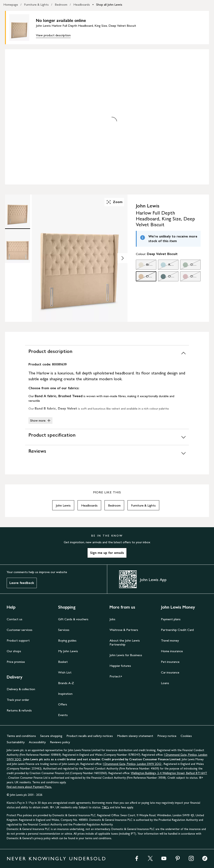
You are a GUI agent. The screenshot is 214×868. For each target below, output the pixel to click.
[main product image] (23, 28)
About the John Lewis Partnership (125, 642)
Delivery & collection (21, 689)
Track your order (18, 700)
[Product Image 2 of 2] (18, 246)
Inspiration (65, 694)
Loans (165, 683)
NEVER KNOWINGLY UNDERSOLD (57, 859)
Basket (63, 662)
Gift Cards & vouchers (73, 619)
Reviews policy (60, 742)
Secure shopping (51, 736)
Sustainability (16, 742)
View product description (53, 35)
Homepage (11, 4)
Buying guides (67, 640)
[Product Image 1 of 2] (18, 211)
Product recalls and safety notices (90, 736)
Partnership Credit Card (177, 630)
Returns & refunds (19, 710)
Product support (18, 640)
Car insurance (170, 672)
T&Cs (105, 807)
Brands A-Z (66, 683)
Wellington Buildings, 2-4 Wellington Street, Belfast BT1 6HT (169, 773)
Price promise (16, 662)
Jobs (112, 619)
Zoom (114, 202)
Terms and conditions (21, 736)
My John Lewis (68, 651)
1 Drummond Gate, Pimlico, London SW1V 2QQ (132, 764)
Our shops (14, 651)
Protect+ (116, 676)
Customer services (20, 630)
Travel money (170, 640)
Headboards (82, 4)
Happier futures (120, 666)
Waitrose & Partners (124, 630)
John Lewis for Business (126, 655)
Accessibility (37, 742)
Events (63, 715)
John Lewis (63, 505)
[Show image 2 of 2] (122, 258)
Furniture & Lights (36, 4)
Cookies (186, 736)
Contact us (15, 619)
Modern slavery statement (135, 736)
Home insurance (172, 651)
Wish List (65, 672)
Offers (63, 704)
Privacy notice (167, 736)
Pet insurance (170, 662)
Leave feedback (22, 583)
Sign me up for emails (107, 553)
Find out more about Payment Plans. (29, 787)
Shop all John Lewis (109, 4)
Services (64, 630)
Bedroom (61, 4)
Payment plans (171, 619)
